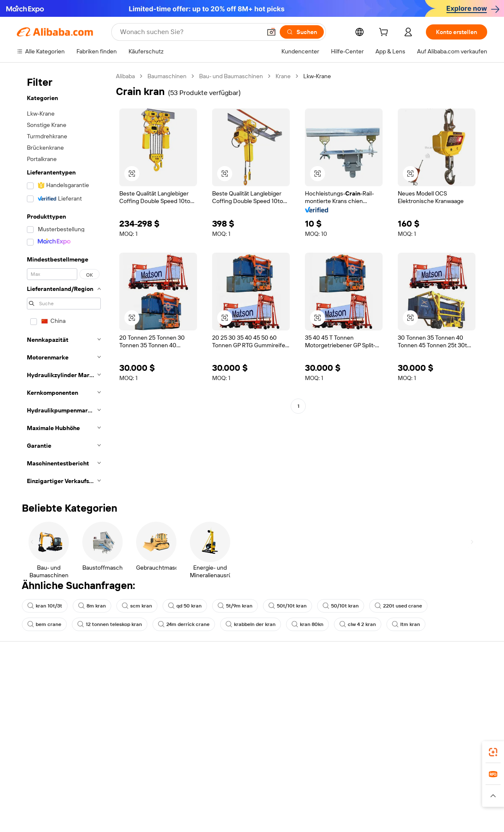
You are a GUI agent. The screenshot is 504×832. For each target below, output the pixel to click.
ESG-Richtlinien (424, 696)
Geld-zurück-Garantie (142, 696)
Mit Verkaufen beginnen (338, 689)
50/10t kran (341, 606)
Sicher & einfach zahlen (144, 680)
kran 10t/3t (45, 606)
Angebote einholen (235, 689)
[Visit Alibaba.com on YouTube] (457, 761)
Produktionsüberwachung (147, 744)
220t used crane (398, 606)
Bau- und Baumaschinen (231, 76)
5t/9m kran (235, 606)
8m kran (92, 606)
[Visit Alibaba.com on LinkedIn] (420, 761)
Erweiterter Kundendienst (147, 728)
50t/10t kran (287, 606)
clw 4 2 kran (358, 624)
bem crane (44, 624)
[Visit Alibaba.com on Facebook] (407, 761)
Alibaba (125, 76)
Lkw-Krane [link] (317, 76)
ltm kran (406, 624)
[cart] (385, 33)
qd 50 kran (185, 606)
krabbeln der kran (251, 624)
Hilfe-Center (33, 680)
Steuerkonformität (234, 729)
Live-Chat (30, 696)
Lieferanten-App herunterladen (348, 753)
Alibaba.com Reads (235, 745)
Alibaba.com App (340, 827)
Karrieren (415, 728)
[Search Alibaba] (190, 32)
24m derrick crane (184, 624)
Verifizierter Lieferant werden (345, 721)
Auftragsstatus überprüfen (52, 712)
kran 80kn (307, 624)
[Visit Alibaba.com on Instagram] (445, 761)
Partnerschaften (328, 737)
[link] (493, 752)
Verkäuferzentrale (330, 705)
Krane (283, 76)
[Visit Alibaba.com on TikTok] (470, 761)
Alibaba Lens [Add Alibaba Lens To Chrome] (34, 827)
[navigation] (64, 281)
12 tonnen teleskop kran (110, 624)
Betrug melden (36, 744)
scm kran (137, 606)
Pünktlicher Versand (140, 712)
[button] (271, 32)
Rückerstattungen (41, 728)
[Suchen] (302, 32)
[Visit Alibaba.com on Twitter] (432, 761)
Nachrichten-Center (430, 712)
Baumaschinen (167, 76)
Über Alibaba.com (426, 680)
